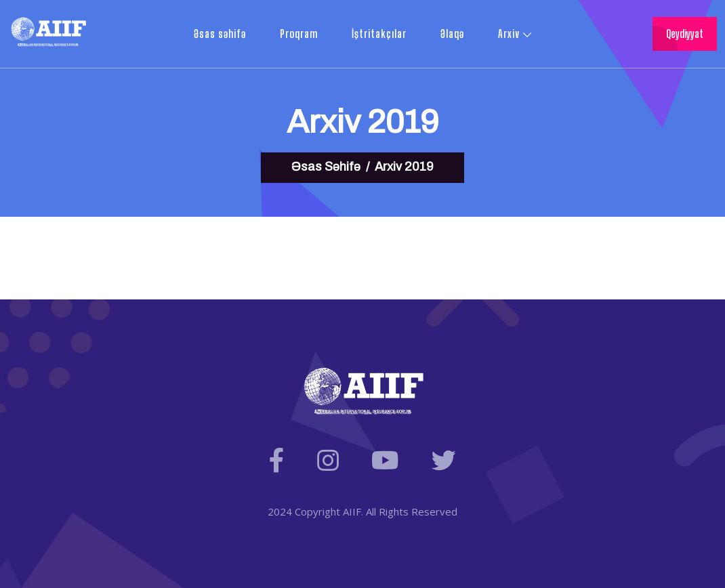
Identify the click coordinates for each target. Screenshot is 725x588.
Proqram (299, 34)
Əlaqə (452, 34)
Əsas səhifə (220, 34)
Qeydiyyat (685, 34)
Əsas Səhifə (326, 167)
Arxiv (509, 34)
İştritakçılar (379, 34)
